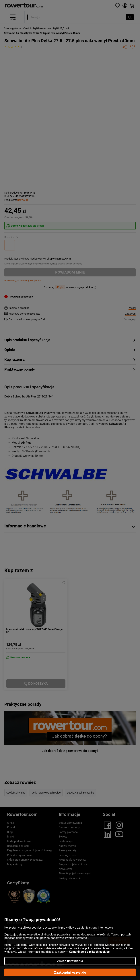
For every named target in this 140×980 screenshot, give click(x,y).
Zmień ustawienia (70, 961)
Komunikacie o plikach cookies (89, 952)
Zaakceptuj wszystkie (70, 972)
